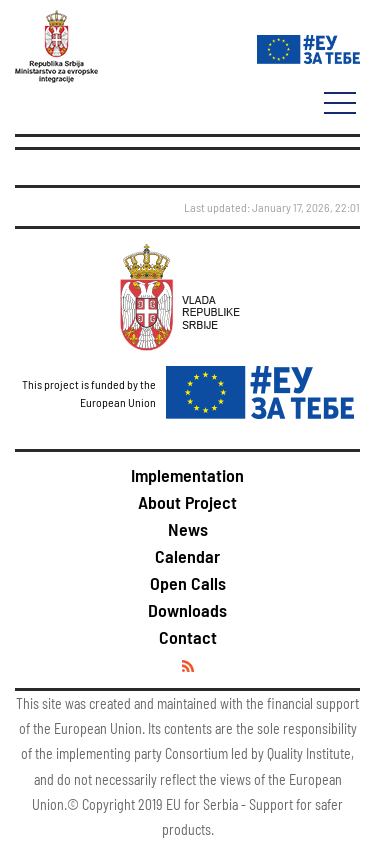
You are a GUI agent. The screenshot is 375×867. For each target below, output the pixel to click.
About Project (187, 502)
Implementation (187, 475)
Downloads (187, 610)
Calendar (187, 556)
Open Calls (188, 583)
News (188, 529)
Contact (188, 637)
